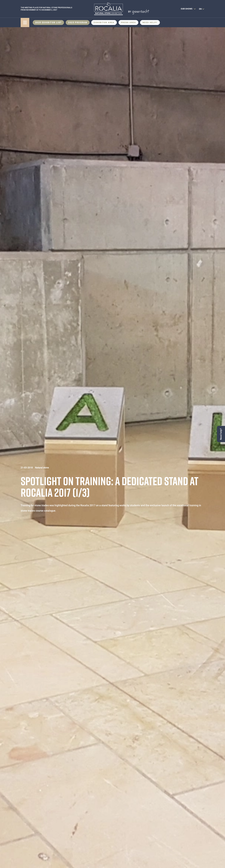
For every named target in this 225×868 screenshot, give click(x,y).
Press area (128, 23)
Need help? (150, 23)
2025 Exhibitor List (48, 23)
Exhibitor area (104, 23)
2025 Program (78, 23)
